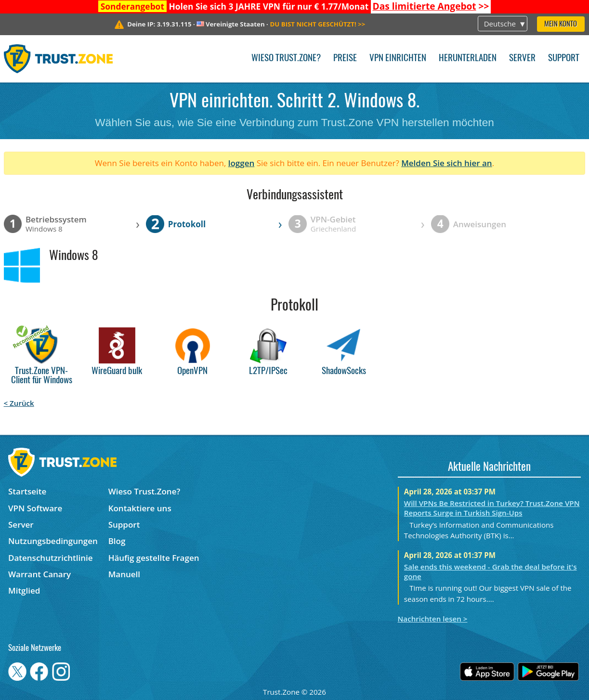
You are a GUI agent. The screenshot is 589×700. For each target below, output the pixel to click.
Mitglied (24, 590)
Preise (345, 58)
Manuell (124, 574)
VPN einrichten (398, 58)
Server (522, 58)
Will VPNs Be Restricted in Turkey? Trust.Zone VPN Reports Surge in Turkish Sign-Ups (492, 508)
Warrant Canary (39, 574)
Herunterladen (468, 58)
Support (564, 58)
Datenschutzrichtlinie (51, 558)
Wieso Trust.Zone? (286, 58)
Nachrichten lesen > (433, 619)
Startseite (27, 491)
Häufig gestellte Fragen (154, 558)
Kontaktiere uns (140, 508)
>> (431, 6)
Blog (117, 541)
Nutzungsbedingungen (53, 541)
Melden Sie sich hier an (447, 163)
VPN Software (35, 508)
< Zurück (19, 403)
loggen (242, 163)
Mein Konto (561, 24)
